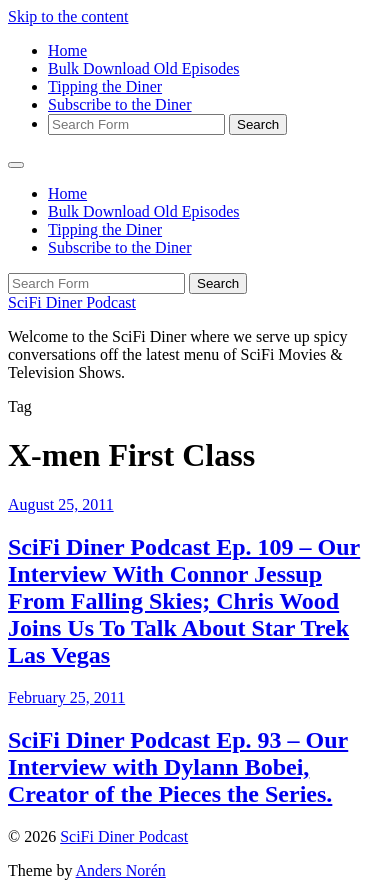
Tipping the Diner (105, 86)
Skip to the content (68, 16)
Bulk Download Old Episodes (144, 68)
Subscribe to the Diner (120, 104)
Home (67, 50)
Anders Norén (121, 870)
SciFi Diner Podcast (72, 302)
